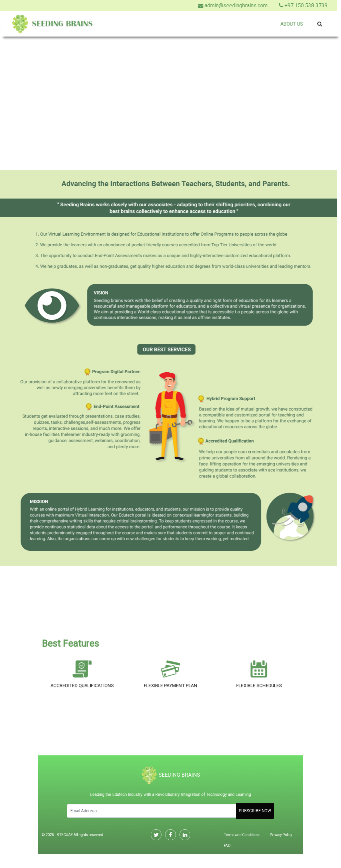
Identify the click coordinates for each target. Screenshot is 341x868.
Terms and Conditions (229, 829)
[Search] (155, 810)
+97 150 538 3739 (293, 5)
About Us (289, 24)
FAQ (217, 838)
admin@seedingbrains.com (223, 5)
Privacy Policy (261, 829)
